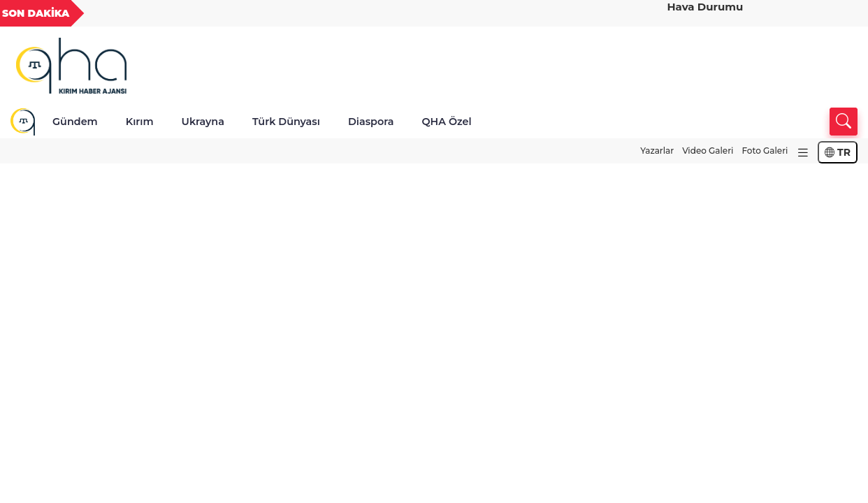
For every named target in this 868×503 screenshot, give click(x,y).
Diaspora (371, 122)
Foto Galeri (765, 151)
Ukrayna (203, 122)
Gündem (75, 122)
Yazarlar (657, 151)
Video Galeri (708, 151)
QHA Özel (446, 122)
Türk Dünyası (286, 122)
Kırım (140, 122)
